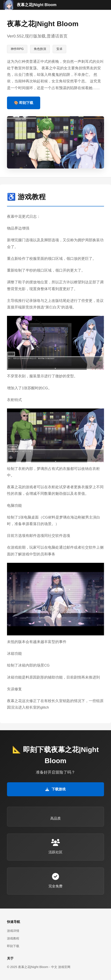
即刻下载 (13, 946)
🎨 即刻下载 (24, 103)
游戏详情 (13, 931)
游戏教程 (13, 938)
